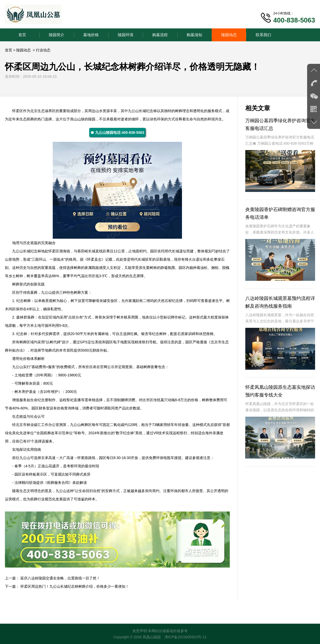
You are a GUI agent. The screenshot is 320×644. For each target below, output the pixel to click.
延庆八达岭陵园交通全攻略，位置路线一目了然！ (60, 578)
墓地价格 (91, 35)
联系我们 (263, 35)
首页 (22, 35)
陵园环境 (126, 35)
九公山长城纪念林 (142, 111)
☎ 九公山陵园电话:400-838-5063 (117, 133)
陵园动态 (229, 35)
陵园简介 (57, 35)
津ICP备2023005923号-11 (185, 637)
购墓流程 (160, 35)
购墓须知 (194, 35)
